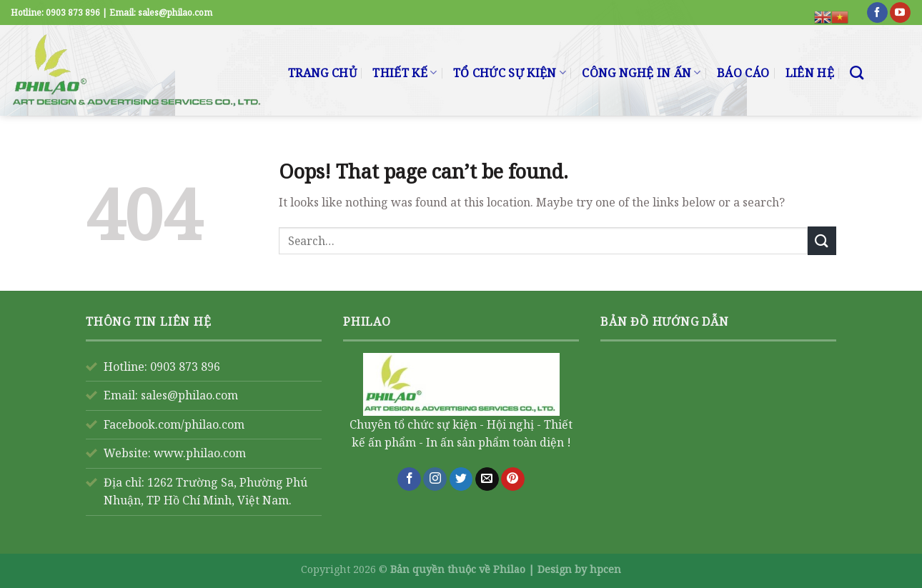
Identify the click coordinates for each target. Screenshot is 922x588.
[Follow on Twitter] (461, 479)
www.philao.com (200, 453)
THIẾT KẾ (405, 73)
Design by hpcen (579, 569)
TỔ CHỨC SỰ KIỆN (510, 73)
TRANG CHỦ (322, 73)
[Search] (857, 73)
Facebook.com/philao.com (174, 424)
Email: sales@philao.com (171, 395)
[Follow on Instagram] (435, 479)
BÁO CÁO (743, 73)
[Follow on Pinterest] (513, 479)
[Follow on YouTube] (900, 13)
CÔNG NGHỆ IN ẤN (641, 73)
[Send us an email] (487, 479)
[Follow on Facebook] (877, 13)
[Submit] (822, 240)
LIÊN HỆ (810, 73)
